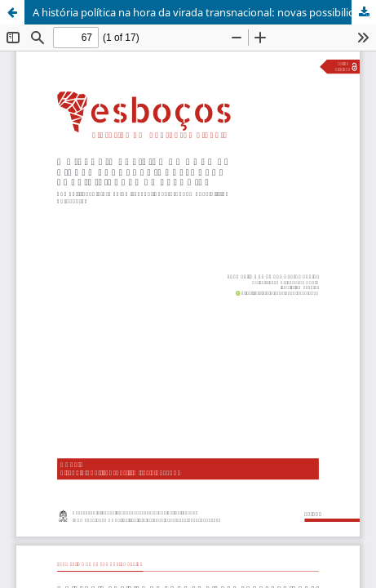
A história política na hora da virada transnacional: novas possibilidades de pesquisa (204, 12)
